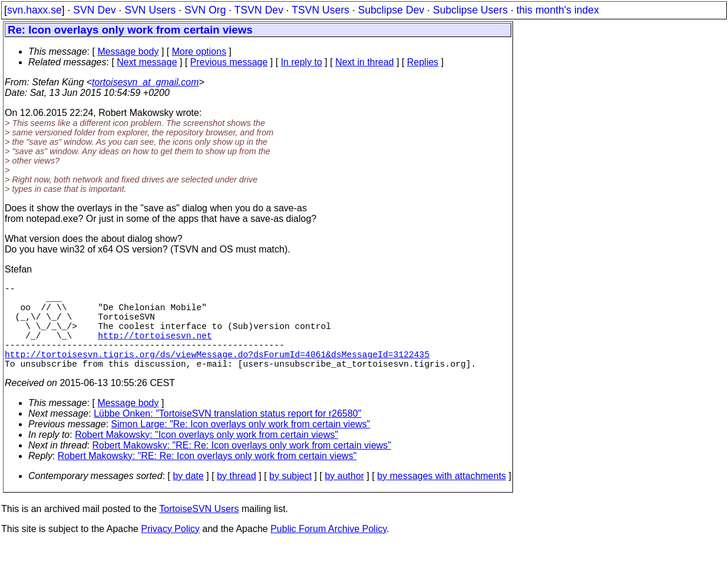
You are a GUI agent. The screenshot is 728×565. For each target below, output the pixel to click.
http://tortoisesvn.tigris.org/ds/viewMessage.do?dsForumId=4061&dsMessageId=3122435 (217, 373)
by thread (236, 497)
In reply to (302, 62)
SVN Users (150, 10)
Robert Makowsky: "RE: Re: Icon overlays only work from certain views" (242, 466)
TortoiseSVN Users (199, 530)
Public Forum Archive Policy (328, 550)
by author (344, 497)
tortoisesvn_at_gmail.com (145, 82)
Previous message (229, 62)
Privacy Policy (170, 550)
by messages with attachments (441, 497)
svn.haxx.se (34, 10)
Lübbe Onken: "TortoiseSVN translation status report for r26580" (227, 435)
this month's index (558, 10)
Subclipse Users (470, 10)
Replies (423, 62)
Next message (147, 62)
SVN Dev (94, 10)
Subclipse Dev (391, 10)
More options (199, 51)
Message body (128, 51)
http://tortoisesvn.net (155, 349)
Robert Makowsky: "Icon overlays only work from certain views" (206, 456)
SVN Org (205, 10)
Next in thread (365, 62)
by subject (290, 497)
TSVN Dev (259, 10)
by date (188, 497)
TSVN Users (320, 10)
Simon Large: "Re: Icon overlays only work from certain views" (241, 445)
